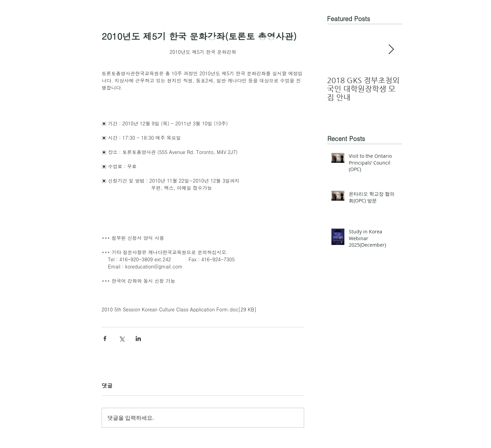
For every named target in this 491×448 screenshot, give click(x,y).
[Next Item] (391, 50)
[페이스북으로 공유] (105, 338)
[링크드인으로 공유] (138, 338)
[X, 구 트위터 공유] (122, 338)
